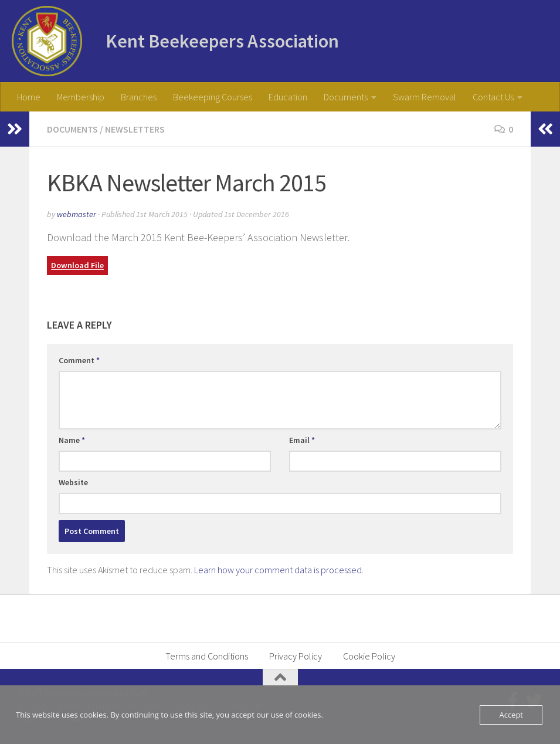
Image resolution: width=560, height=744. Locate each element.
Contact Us (493, 97)
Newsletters (135, 129)
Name (72, 440)
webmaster (77, 214)
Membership (81, 97)
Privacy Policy (296, 656)
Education (288, 97)
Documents (346, 97)
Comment (79, 360)
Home (29, 97)
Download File (77, 266)
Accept (511, 715)
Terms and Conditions (207, 656)
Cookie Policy (369, 656)
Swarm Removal (425, 97)
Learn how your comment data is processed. (279, 570)
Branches (139, 97)
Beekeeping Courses (213, 97)
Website (73, 482)
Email (302, 440)
